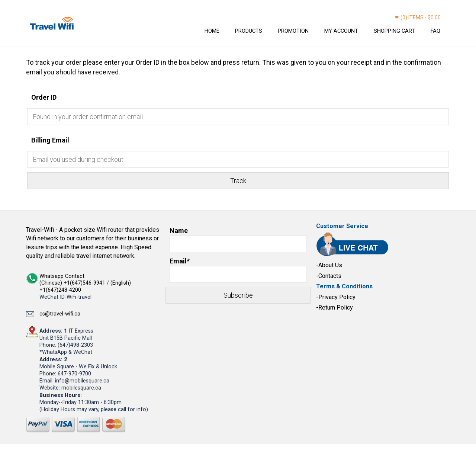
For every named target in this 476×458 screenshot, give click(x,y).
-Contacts (329, 276)
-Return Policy (335, 308)
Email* (238, 270)
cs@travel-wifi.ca (60, 314)
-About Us (329, 265)
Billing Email (50, 140)
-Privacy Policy (336, 297)
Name (238, 239)
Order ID (44, 97)
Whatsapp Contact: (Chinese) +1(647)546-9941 (73, 280)
